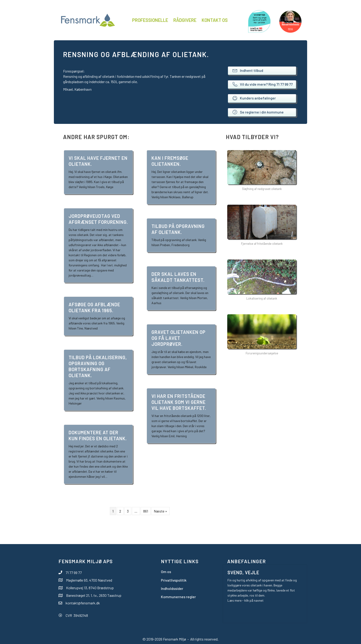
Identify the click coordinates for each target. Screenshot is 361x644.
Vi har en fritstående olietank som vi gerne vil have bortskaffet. (179, 402)
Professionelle (150, 20)
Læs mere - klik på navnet (246, 600)
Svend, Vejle (243, 572)
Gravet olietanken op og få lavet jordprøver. (179, 338)
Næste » (160, 511)
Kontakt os (215, 20)
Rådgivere (185, 20)
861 (146, 511)
